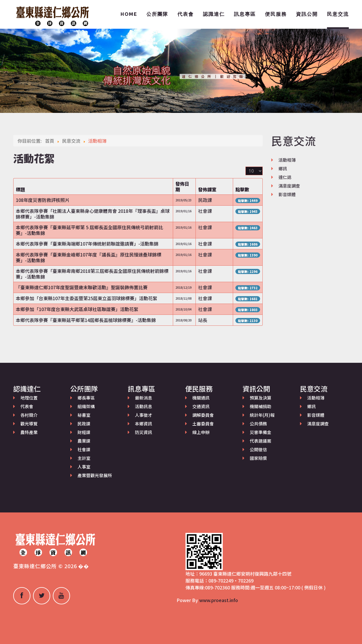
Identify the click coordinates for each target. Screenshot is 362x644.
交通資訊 (201, 406)
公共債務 (258, 424)
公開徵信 (258, 449)
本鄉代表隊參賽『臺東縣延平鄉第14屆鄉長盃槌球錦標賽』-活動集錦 (86, 320)
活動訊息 (144, 406)
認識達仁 (214, 14)
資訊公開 (307, 14)
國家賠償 (258, 458)
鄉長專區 (86, 398)
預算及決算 (261, 398)
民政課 (84, 424)
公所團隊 (157, 14)
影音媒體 (287, 194)
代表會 (186, 14)
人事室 (84, 467)
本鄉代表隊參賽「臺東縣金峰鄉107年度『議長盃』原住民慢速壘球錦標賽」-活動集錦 (89, 257)
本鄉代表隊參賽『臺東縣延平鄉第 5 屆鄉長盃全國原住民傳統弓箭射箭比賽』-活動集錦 (89, 230)
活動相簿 (287, 160)
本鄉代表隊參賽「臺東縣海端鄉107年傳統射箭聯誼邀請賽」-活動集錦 (87, 244)
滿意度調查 (289, 186)
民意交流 (338, 14)
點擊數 (242, 189)
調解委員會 (203, 415)
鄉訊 (283, 168)
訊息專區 (245, 14)
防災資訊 (144, 432)
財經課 (84, 432)
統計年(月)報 (262, 415)
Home (129, 14)
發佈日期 (182, 186)
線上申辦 (201, 432)
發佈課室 (207, 189)
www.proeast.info (219, 600)
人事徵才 (144, 415)
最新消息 (144, 398)
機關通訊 (201, 398)
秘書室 (84, 415)
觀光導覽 (29, 424)
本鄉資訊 (144, 424)
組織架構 (86, 406)
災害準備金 (261, 432)
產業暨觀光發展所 (95, 475)
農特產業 (29, 432)
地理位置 (29, 398)
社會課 (84, 449)
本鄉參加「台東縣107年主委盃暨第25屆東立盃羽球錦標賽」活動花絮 (87, 298)
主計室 (84, 458)
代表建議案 (261, 441)
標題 (20, 189)
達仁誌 (285, 177)
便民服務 (276, 14)
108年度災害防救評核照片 (43, 200)
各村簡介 (29, 415)
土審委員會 (203, 424)
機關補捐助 (261, 406)
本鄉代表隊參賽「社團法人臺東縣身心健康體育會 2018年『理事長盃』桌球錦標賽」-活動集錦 (93, 214)
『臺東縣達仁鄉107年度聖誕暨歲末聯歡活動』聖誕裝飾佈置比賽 (82, 287)
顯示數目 (246, 167)
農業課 (84, 441)
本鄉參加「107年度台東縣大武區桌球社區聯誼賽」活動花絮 (77, 309)
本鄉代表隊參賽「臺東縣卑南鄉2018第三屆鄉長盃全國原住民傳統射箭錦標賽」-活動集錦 (92, 274)
